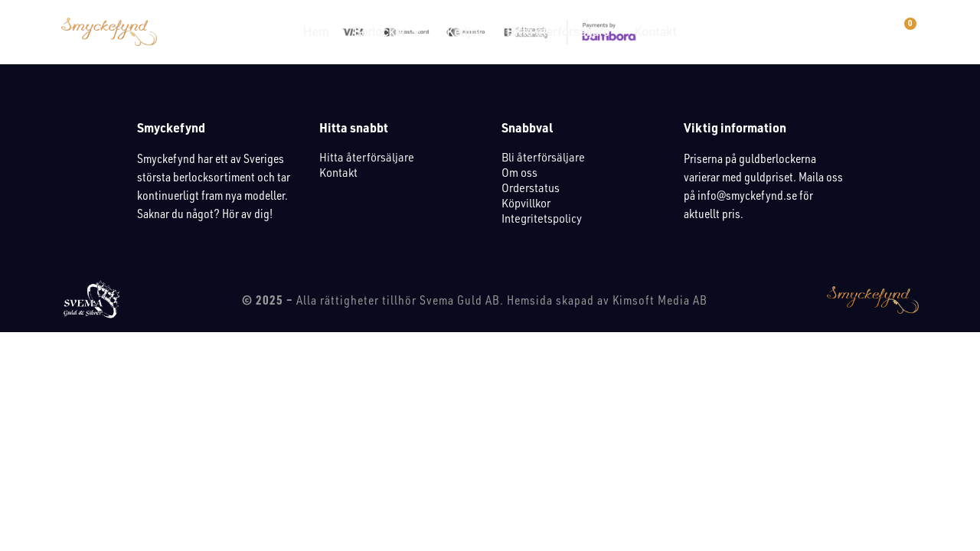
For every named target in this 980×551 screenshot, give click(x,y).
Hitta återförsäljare (367, 157)
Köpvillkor (526, 203)
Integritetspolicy (542, 218)
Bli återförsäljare (543, 157)
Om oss (519, 172)
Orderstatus (531, 187)
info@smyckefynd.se (747, 195)
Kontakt (338, 172)
